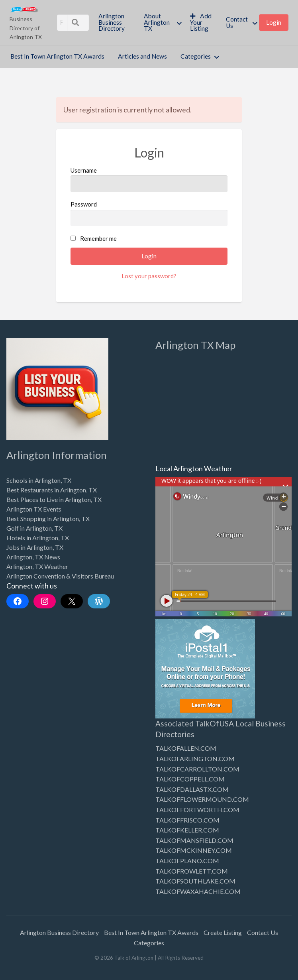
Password (149, 213)
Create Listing (223, 932)
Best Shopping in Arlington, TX (48, 519)
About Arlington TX (157, 22)
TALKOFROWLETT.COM (192, 871)
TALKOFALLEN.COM (186, 748)
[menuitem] (114, 22)
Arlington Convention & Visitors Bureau (60, 576)
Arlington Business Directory (112, 22)
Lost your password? (149, 276)
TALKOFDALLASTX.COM (192, 789)
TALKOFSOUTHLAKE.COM (195, 881)
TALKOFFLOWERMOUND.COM (202, 799)
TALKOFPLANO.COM (187, 861)
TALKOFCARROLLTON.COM (197, 769)
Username (149, 179)
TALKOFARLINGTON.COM (195, 759)
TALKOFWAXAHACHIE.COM (198, 891)
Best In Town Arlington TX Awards (57, 56)
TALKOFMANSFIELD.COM (194, 840)
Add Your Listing (201, 22)
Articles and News (142, 56)
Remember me (98, 238)
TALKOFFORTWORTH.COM (197, 810)
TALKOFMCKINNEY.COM (194, 850)
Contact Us (237, 22)
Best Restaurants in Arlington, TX (52, 490)
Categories (196, 56)
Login (274, 22)
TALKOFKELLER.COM (187, 830)
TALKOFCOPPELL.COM (190, 779)
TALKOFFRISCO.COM (187, 820)
